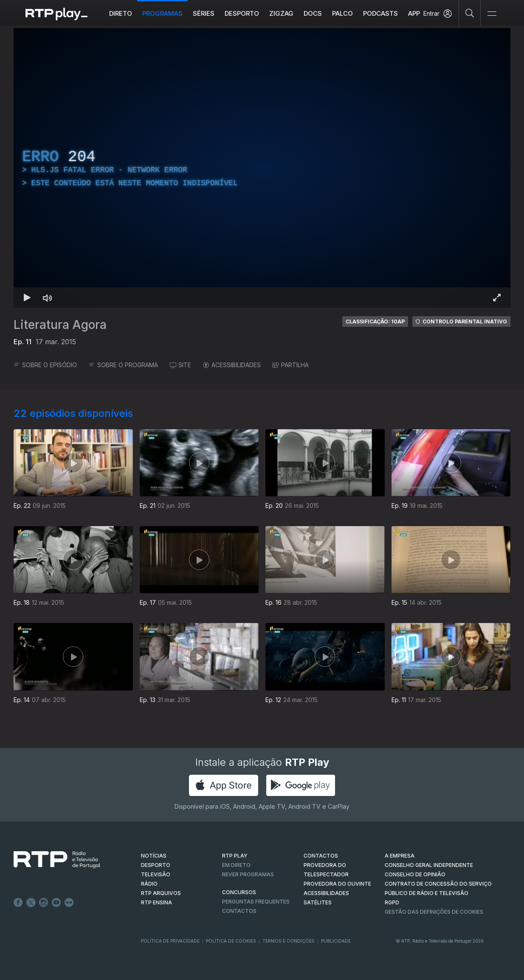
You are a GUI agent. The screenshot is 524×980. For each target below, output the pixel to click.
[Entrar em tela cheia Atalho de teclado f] (497, 297)
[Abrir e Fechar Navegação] (492, 14)
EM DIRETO (236, 865)
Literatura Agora (60, 325)
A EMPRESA (400, 856)
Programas (162, 13)
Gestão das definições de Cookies (434, 912)
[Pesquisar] (470, 13)
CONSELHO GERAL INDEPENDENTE (429, 865)
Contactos (239, 911)
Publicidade (336, 941)
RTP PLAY (235, 856)
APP (414, 13)
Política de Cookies (231, 941)
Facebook (18, 903)
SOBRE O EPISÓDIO (45, 365)
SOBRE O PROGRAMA (123, 365)
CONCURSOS (239, 892)
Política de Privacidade (170, 941)
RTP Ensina (156, 902)
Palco (342, 13)
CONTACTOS (321, 856)
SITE (180, 365)
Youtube (56, 903)
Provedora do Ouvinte (337, 884)
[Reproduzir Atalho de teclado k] (27, 297)
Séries (204, 13)
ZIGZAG (281, 13)
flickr (69, 903)
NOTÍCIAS (154, 856)
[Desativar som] (48, 297)
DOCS (313, 13)
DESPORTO (156, 865)
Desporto (242, 13)
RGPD (392, 902)
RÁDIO (149, 884)
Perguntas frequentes (256, 902)
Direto (121, 13)
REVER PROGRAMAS (248, 874)
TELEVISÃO (156, 874)
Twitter (31, 903)
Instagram (44, 903)
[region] (262, 168)
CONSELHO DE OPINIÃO (415, 874)
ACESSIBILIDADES (232, 365)
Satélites (318, 902)
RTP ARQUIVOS (161, 893)
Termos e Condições (289, 941)
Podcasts (380, 13)
